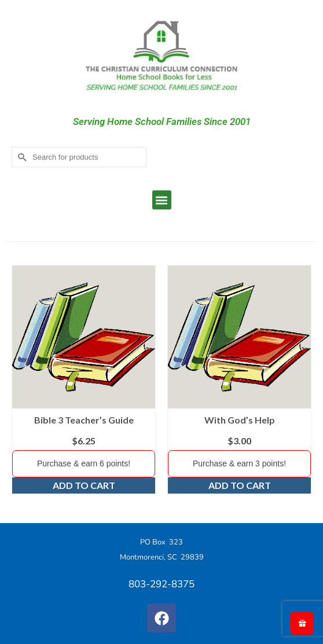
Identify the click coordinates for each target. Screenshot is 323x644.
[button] (162, 200)
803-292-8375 (161, 584)
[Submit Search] (20, 157)
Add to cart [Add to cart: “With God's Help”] (240, 485)
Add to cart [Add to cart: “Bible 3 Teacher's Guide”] (84, 485)
